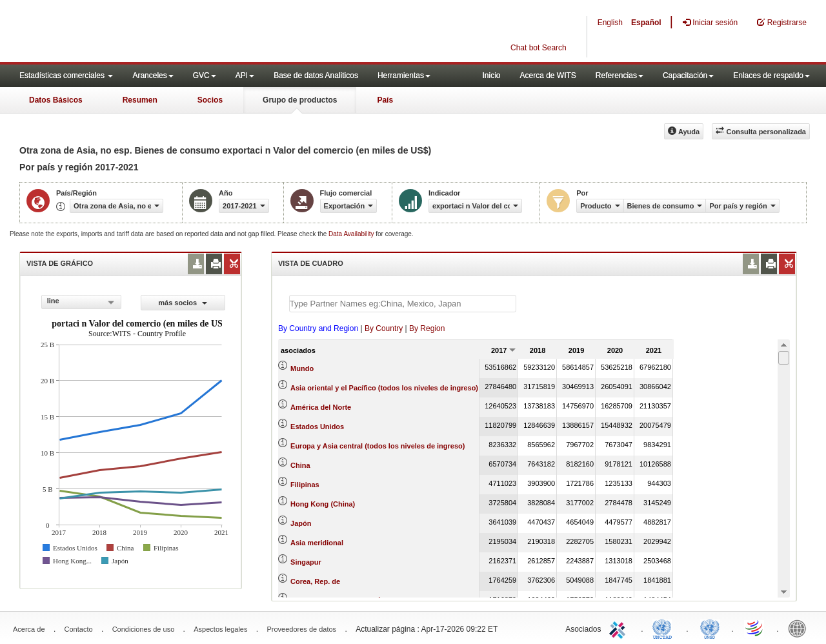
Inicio (491, 75)
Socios (210, 100)
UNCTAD (665, 628)
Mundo (302, 368)
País (385, 100)
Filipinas (305, 485)
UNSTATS (710, 628)
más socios (183, 303)
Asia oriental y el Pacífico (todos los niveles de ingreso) (384, 388)
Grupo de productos (300, 100)
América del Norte (321, 407)
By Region (427, 328)
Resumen (140, 100)
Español (646, 23)
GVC (205, 75)
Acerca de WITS (548, 75)
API (245, 75)
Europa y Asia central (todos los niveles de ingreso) (378, 446)
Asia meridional (317, 543)
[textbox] (403, 304)
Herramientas (404, 75)
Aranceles (153, 75)
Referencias (619, 75)
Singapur (306, 562)
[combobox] (81, 302)
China (300, 465)
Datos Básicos (56, 100)
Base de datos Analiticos (316, 75)
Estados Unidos (317, 427)
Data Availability (352, 234)
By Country (384, 328)
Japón (301, 523)
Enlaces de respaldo (771, 75)
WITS (129, 32)
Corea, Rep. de (315, 581)
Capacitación (688, 75)
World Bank (800, 628)
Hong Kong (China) (323, 504)
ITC (619, 628)
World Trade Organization (755, 628)
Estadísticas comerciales (66, 75)
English (610, 23)
